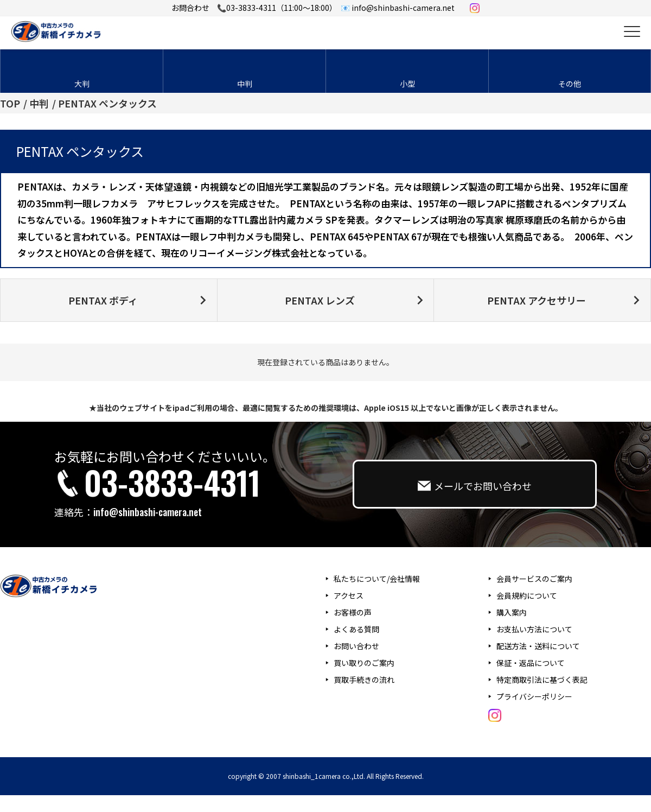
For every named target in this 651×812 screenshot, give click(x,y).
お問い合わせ (356, 646)
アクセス (349, 595)
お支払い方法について (534, 629)
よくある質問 (356, 629)
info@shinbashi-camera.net (148, 512)
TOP (10, 103)
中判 (245, 84)
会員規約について (527, 595)
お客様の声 (353, 612)
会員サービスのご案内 (534, 579)
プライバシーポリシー (534, 696)
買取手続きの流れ (364, 680)
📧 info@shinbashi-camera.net (398, 8)
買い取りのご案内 (364, 663)
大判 (82, 84)
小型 (407, 84)
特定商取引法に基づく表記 (542, 680)
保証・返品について (531, 663)
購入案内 (512, 612)
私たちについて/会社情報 (377, 579)
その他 (570, 84)
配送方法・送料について (538, 646)
